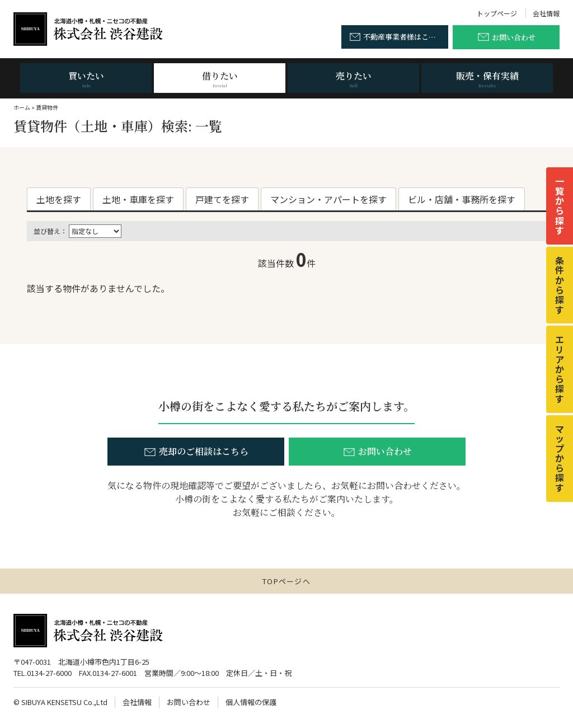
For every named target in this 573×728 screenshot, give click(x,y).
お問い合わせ (189, 702)
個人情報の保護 (251, 702)
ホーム (22, 107)
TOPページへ (286, 581)
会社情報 (546, 13)
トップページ (497, 13)
